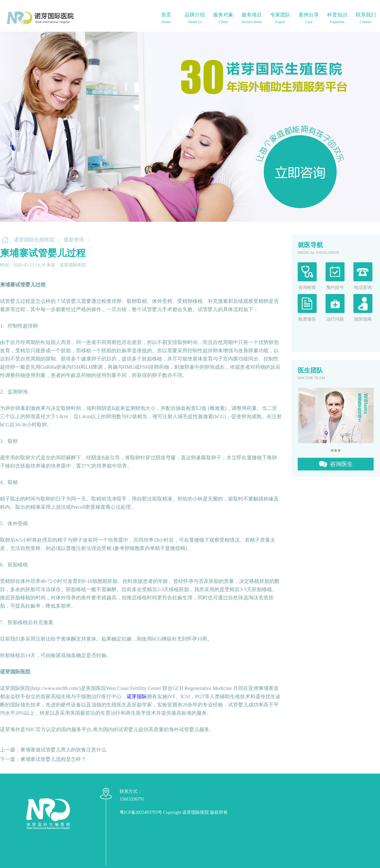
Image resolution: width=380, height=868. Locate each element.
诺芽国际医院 (196, 812)
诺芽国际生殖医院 (34, 240)
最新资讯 (74, 240)
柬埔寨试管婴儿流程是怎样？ (53, 759)
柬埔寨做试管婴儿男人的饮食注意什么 (63, 750)
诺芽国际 (137, 696)
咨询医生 (341, 464)
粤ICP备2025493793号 (141, 812)
